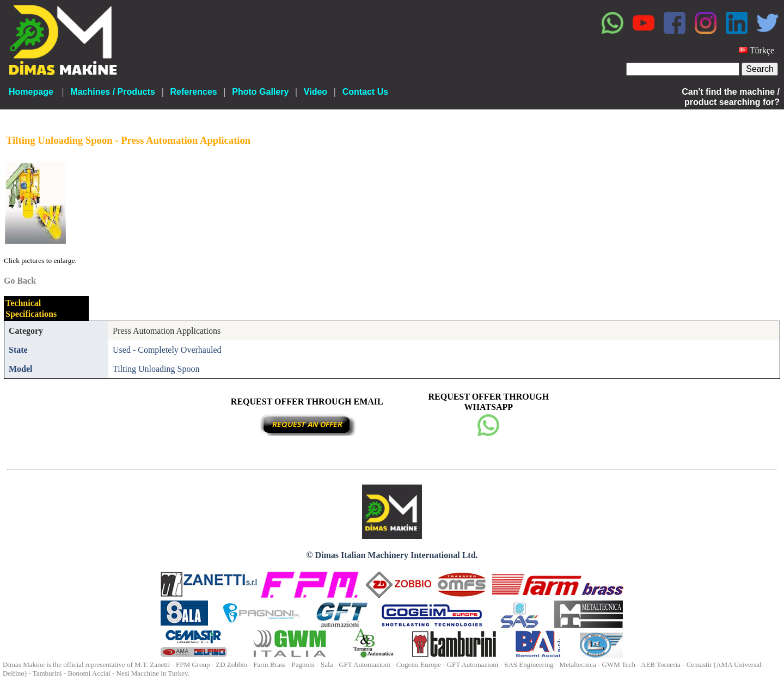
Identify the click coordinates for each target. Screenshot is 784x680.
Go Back (20, 281)
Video (316, 92)
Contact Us (365, 92)
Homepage (31, 92)
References (193, 92)
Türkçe (762, 50)
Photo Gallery (260, 92)
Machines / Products (113, 92)
